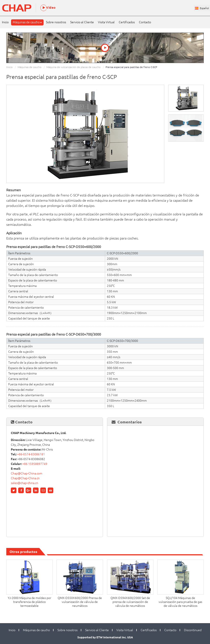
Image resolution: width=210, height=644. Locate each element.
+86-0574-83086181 (31, 454)
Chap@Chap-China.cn (25, 478)
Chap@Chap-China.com (27, 473)
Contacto (145, 22)
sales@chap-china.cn (24, 483)
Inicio (5, 22)
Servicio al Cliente (82, 22)
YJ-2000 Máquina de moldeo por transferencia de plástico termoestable (29, 602)
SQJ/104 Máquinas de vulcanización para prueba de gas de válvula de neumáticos (180, 602)
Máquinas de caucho (29, 67)
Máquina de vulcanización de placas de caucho (73, 67)
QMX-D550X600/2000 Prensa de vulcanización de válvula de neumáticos (80, 602)
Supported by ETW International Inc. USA (105, 637)
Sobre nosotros (56, 22)
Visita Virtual (106, 22)
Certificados (127, 22)
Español (204, 8)
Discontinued (193, 630)
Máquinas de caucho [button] (27, 22)
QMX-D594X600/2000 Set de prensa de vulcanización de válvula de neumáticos (130, 602)
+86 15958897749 (35, 464)
